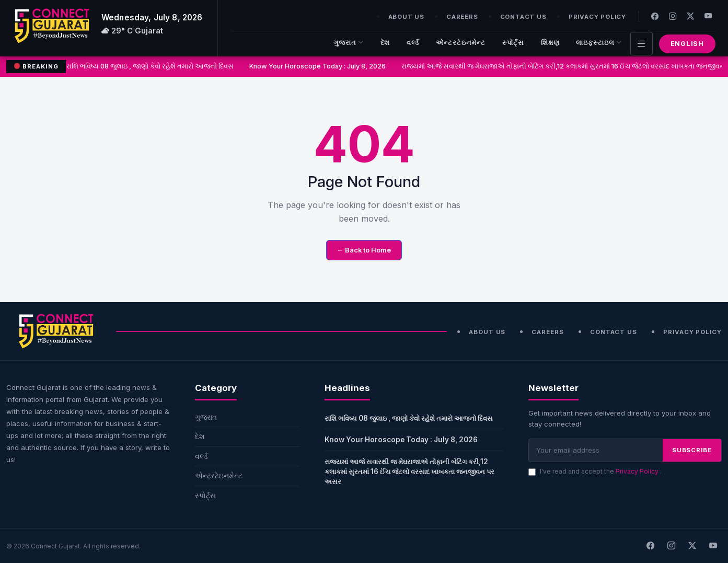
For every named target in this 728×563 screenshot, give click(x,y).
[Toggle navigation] (642, 44)
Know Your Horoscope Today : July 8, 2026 (319, 66)
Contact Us (523, 17)
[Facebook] (655, 16)
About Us (406, 17)
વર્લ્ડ (413, 43)
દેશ (385, 43)
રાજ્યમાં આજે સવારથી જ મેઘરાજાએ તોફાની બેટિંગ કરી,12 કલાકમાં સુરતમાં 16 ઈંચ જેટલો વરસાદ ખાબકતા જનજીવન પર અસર (409, 472)
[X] (692, 546)
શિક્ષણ (550, 43)
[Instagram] (673, 16)
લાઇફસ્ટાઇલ (599, 43)
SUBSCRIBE (692, 450)
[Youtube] (708, 16)
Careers (462, 17)
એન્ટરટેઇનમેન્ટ (461, 43)
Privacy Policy (597, 17)
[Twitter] (690, 16)
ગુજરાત (349, 43)
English (687, 44)
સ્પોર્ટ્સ (513, 43)
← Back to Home (364, 250)
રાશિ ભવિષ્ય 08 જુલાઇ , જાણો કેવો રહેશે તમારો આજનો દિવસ (151, 66)
